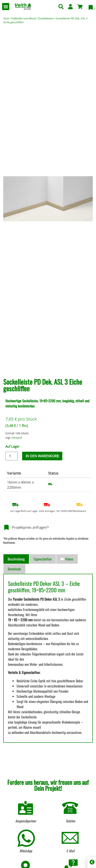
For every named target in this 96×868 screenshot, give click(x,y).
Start (6, 18)
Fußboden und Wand (23, 18)
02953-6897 (67, 511)
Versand (17, 438)
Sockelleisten (46, 18)
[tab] (16, 559)
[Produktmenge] (12, 456)
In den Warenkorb (42, 456)
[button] (6, 7)
